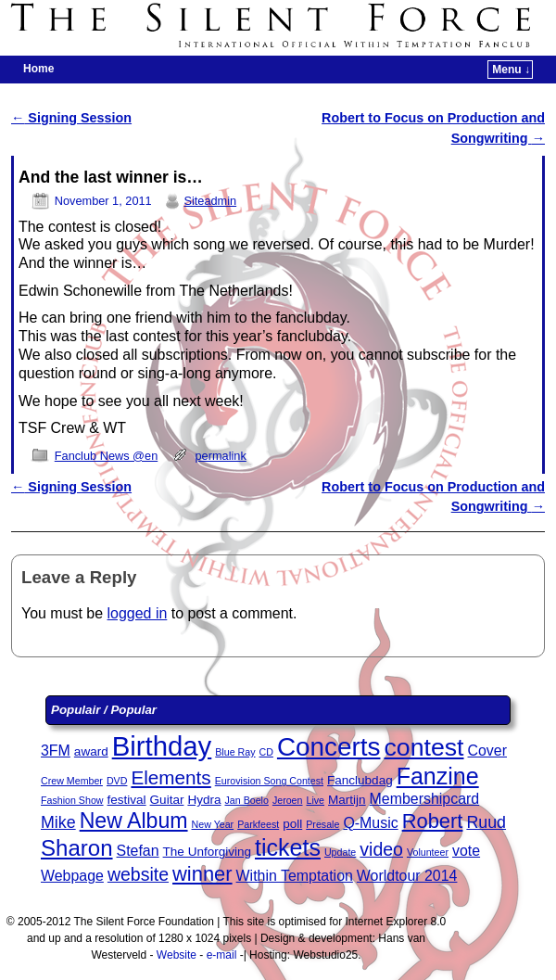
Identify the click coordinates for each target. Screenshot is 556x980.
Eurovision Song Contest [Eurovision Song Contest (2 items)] (269, 781)
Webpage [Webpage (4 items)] (72, 876)
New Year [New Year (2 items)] (213, 824)
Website (177, 955)
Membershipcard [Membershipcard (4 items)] (425, 799)
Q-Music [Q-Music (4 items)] (370, 823)
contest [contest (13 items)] (423, 747)
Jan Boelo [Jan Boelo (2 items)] (246, 800)
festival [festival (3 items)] (127, 800)
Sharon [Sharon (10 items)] (77, 848)
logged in (138, 613)
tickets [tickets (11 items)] (288, 847)
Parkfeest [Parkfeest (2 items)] (258, 824)
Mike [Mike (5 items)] (58, 822)
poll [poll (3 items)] (292, 824)
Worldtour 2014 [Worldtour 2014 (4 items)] (407, 876)
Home (38, 69)
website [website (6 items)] (138, 874)
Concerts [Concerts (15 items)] (329, 747)
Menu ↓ (511, 70)
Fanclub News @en (106, 456)
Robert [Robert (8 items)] (433, 821)
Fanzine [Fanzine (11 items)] (438, 776)
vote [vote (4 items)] (466, 851)
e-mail (222, 955)
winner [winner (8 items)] (202, 874)
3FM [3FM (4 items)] (56, 751)
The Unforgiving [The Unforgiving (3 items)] (207, 852)
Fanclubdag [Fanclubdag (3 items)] (360, 780)
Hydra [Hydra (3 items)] (204, 800)
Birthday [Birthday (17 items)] (162, 746)
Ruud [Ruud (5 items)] (486, 822)
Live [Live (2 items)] (315, 800)
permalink (221, 456)
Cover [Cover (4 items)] (487, 751)
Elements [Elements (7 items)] (171, 777)
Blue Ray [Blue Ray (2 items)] (235, 752)
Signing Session (71, 118)
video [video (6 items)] (381, 849)
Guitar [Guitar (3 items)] (167, 800)
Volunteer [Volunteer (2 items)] (428, 852)
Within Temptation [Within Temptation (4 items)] (295, 876)
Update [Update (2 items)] (340, 852)
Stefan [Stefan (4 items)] (138, 851)
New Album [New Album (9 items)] (134, 821)
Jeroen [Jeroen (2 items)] (288, 800)
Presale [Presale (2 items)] (322, 824)
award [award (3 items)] (91, 751)
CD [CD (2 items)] (266, 752)
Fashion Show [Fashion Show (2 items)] (72, 800)
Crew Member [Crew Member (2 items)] (72, 781)
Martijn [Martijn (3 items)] (347, 800)
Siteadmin (210, 201)
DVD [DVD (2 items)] (117, 781)
